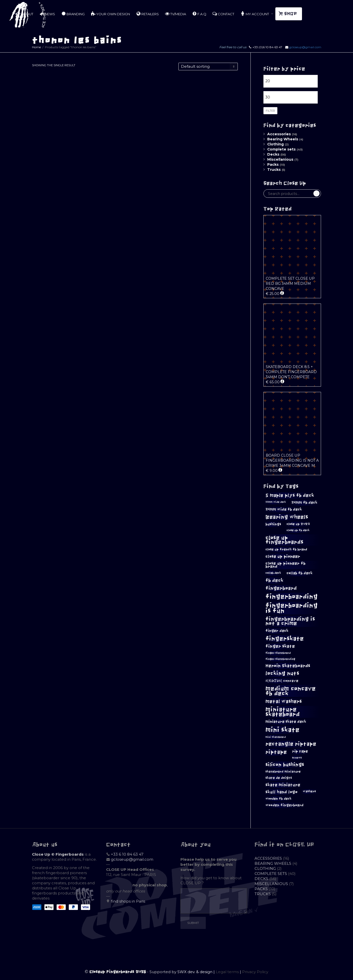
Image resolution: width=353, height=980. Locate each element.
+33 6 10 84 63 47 (127, 854)
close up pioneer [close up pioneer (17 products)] (283, 556)
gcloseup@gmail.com (305, 47)
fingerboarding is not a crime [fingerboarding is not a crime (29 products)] (290, 621)
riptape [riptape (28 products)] (276, 752)
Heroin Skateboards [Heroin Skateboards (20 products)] (288, 666)
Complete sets (281, 149)
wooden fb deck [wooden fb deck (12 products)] (279, 799)
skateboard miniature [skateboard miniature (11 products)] (283, 772)
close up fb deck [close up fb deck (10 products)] (298, 530)
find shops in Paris (128, 901)
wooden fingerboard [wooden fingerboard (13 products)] (284, 805)
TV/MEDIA (175, 14)
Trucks (274, 170)
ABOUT (24, 14)
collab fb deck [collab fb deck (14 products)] (300, 573)
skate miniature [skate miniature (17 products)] (283, 785)
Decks (273, 154)
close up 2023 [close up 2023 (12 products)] (298, 524)
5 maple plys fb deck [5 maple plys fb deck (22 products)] (290, 495)
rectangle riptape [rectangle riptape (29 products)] (291, 744)
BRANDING (73, 14)
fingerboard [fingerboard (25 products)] (281, 588)
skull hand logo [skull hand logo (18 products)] (281, 792)
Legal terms (227, 972)
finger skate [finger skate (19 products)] (280, 646)
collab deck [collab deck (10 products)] (273, 573)
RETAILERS (147, 14)
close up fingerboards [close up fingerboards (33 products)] (284, 540)
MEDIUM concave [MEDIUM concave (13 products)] (282, 681)
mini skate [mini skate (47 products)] (282, 730)
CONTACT (223, 14)
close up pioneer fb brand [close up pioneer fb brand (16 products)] (285, 565)
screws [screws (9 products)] (297, 758)
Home (36, 47)
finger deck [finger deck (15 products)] (277, 631)
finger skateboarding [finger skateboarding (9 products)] (280, 659)
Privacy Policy (255, 972)
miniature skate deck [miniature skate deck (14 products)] (286, 722)
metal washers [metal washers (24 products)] (284, 701)
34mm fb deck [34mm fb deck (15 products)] (304, 503)
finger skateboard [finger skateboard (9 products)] (278, 653)
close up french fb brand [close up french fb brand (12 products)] (286, 549)
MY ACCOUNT (255, 14)
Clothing (275, 144)
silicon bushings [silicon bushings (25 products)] (285, 765)
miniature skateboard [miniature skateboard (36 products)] (283, 712)
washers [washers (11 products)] (309, 791)
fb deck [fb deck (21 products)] (274, 580)
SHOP (288, 14)
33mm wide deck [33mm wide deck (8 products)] (276, 502)
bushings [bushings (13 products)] (273, 524)
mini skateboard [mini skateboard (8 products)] (276, 737)
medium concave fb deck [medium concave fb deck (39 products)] (291, 691)
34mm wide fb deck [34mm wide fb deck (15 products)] (284, 509)
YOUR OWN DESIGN (110, 14)
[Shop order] (208, 67)
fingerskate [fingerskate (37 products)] (285, 639)
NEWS (47, 14)
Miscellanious (280, 159)
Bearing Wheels (283, 139)
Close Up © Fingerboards (58, 854)
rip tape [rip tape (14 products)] (300, 751)
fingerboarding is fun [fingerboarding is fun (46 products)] (292, 608)
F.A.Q (199, 14)
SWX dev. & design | (197, 972)
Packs (273, 164)
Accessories (279, 134)
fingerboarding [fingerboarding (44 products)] (292, 596)
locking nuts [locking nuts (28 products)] (282, 673)
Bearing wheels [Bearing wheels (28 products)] (287, 517)
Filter (270, 111)
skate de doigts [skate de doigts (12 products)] (279, 778)
